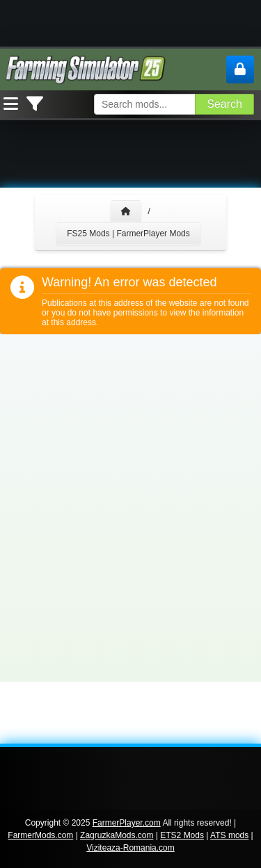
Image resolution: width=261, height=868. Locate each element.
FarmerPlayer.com (127, 823)
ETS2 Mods (182, 835)
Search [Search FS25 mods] (224, 104)
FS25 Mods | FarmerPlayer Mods (128, 234)
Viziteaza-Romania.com (130, 848)
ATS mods (229, 835)
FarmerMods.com (40, 835)
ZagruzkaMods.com (117, 835)
